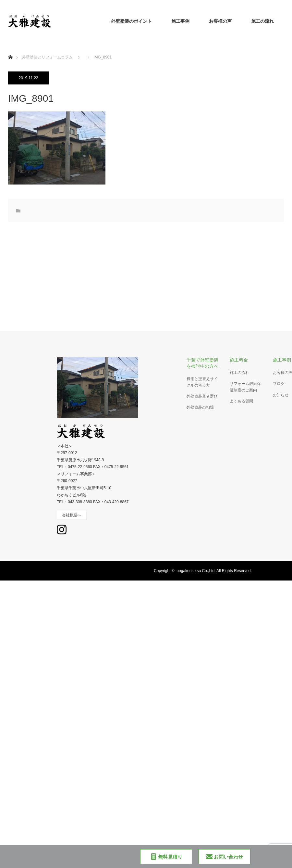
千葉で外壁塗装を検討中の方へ (202, 363)
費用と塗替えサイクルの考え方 (202, 382)
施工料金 (239, 360)
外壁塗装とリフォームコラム (47, 57)
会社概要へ (72, 515)
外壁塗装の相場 (200, 407)
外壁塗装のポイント (131, 21)
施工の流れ (262, 21)
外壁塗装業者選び (202, 396)
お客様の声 (220, 21)
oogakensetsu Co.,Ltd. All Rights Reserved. (214, 571)
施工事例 (180, 21)
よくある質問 (241, 401)
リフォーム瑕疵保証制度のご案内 (245, 387)
